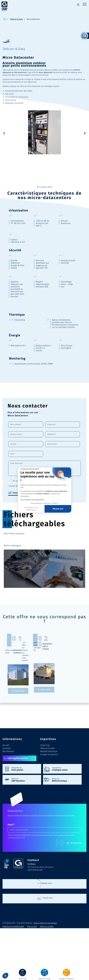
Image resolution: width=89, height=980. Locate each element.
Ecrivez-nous (48, 898)
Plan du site (32, 926)
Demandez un (25, 769)
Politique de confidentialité (51, 481)
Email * (11, 825)
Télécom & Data (47, 748)
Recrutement (8, 751)
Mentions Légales (47, 926)
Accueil (6, 745)
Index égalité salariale (18, 758)
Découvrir (25, 780)
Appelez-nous (46, 883)
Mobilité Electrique (49, 751)
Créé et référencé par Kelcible (45, 923)
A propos (7, 748)
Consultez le (66, 769)
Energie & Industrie (49, 754)
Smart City (45, 745)
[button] (4, 133)
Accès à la (66, 780)
